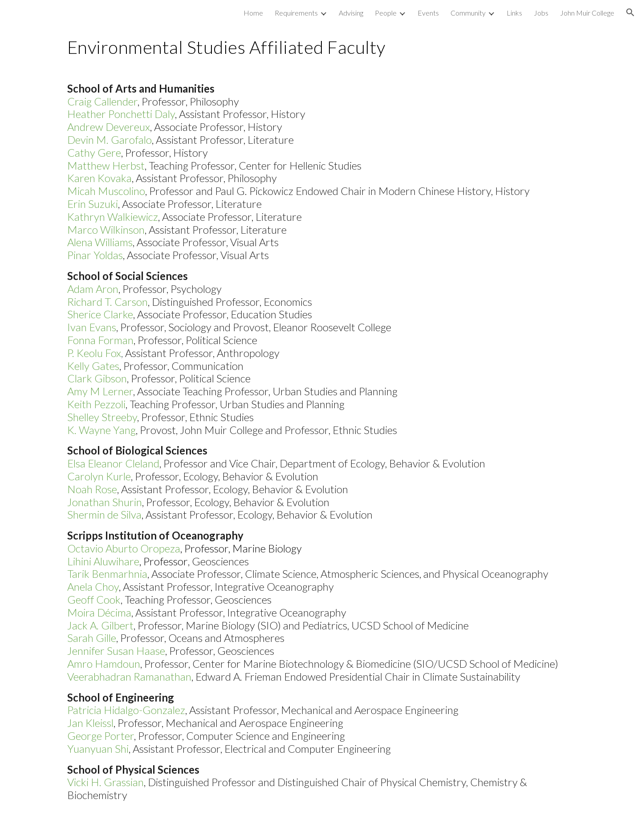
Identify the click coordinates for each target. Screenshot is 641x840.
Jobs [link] (541, 13)
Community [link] (468, 13)
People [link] (386, 13)
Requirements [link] (296, 13)
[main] (320, 47)
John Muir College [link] (587, 13)
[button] (630, 12)
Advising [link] (351, 13)
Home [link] (253, 13)
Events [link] (428, 13)
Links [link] (514, 13)
